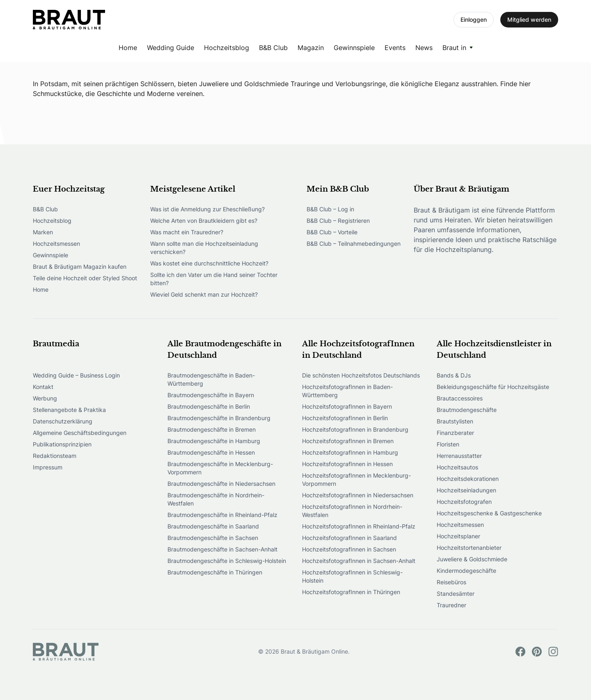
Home (128, 48)
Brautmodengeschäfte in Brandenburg (219, 418)
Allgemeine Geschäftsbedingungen (80, 433)
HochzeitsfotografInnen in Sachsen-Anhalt (359, 561)
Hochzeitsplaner (458, 536)
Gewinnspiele (354, 48)
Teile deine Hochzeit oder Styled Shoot (85, 278)
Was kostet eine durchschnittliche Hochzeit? (209, 263)
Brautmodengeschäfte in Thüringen (215, 572)
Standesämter (456, 594)
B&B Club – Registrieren (338, 221)
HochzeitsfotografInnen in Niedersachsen (358, 495)
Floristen (448, 444)
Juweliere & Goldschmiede (472, 559)
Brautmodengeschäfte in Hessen (211, 452)
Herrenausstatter (459, 456)
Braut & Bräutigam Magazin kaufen (80, 267)
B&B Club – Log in (330, 209)
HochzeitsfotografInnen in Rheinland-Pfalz (359, 526)
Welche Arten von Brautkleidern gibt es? (204, 221)
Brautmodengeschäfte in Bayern (211, 395)
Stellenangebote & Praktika (69, 410)
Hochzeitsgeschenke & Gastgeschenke (489, 513)
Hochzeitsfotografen (464, 502)
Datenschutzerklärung (63, 421)
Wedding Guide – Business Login (76, 375)
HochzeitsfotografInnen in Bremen (348, 441)
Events (395, 48)
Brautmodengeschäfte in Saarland (213, 526)
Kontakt (43, 387)
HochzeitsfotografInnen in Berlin (345, 418)
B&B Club (273, 48)
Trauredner (451, 605)
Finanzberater (455, 433)
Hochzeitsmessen (56, 244)
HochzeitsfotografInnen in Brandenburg (355, 429)
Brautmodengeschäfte (467, 410)
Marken (43, 232)
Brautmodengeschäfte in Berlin (209, 406)
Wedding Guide (171, 48)
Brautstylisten (455, 421)
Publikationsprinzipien (62, 444)
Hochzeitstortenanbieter (469, 548)
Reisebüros (451, 582)
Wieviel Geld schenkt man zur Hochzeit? (204, 294)
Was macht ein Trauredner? (187, 232)
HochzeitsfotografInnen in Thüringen (351, 592)
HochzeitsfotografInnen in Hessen (347, 464)
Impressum (48, 467)
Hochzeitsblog (227, 48)
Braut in (454, 48)
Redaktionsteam (55, 456)
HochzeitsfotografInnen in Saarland (349, 538)
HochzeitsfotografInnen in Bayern (347, 406)
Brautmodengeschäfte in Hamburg (214, 441)
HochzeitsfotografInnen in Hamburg (350, 452)
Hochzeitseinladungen (466, 490)
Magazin (311, 48)
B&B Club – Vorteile (332, 232)
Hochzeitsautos (457, 467)
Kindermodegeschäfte (466, 571)
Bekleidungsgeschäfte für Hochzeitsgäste (493, 387)
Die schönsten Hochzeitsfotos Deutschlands (361, 375)
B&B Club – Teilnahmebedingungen (354, 244)
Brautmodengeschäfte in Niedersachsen (221, 484)
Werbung (45, 398)
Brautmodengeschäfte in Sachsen (213, 538)
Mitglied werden (529, 19)
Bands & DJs (454, 375)
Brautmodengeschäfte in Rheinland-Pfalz (222, 515)
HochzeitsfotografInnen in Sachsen (349, 549)
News (424, 48)
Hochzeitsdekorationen (468, 479)
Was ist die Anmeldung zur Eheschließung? (207, 209)
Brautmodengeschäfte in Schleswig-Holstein (227, 561)
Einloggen (474, 19)
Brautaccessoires (460, 398)
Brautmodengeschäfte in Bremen (212, 429)
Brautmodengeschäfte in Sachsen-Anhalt (222, 549)
